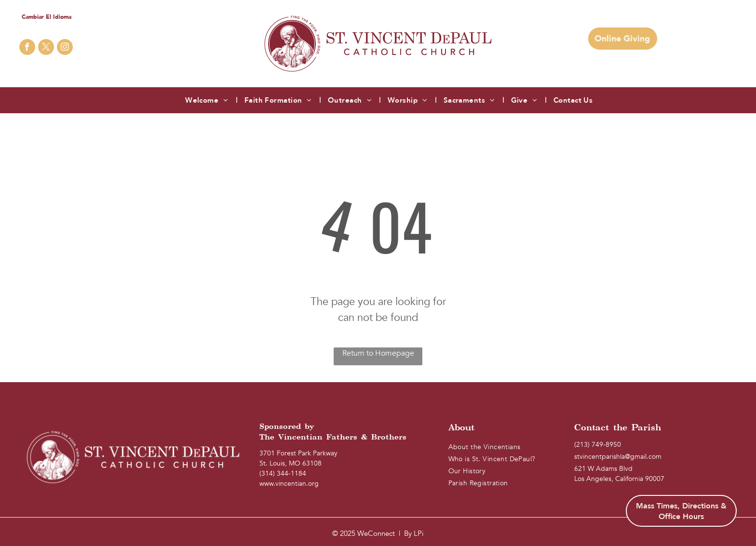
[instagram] (65, 48)
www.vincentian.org (289, 484)
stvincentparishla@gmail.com (618, 457)
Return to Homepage (378, 353)
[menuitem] (208, 100)
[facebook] (27, 48)
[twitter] (46, 48)
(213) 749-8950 (598, 445)
